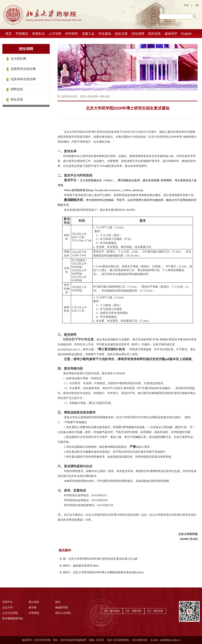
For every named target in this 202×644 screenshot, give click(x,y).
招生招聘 (138, 34)
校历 (58, 602)
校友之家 (121, 34)
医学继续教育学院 (13, 618)
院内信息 (154, 34)
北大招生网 (18, 59)
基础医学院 (62, 607)
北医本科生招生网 (23, 79)
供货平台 (7, 602)
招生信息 (17, 99)
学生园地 (105, 34)
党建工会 (88, 34)
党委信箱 (137, 611)
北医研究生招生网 (23, 69)
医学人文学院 (63, 613)
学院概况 (22, 34)
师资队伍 (38, 34)
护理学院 (34, 613)
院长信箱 (115, 611)
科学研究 (72, 34)
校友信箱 (158, 611)
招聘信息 (17, 89)
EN (197, 5)
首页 (8, 34)
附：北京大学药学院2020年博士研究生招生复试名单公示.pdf (100, 559)
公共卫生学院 (10, 613)
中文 (186, 5)
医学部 (33, 607)
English (186, 34)
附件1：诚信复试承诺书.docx (81, 566)
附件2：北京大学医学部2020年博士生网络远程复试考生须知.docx (103, 572)
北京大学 (7, 607)
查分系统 (34, 602)
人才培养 (55, 34)
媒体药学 (171, 34)
